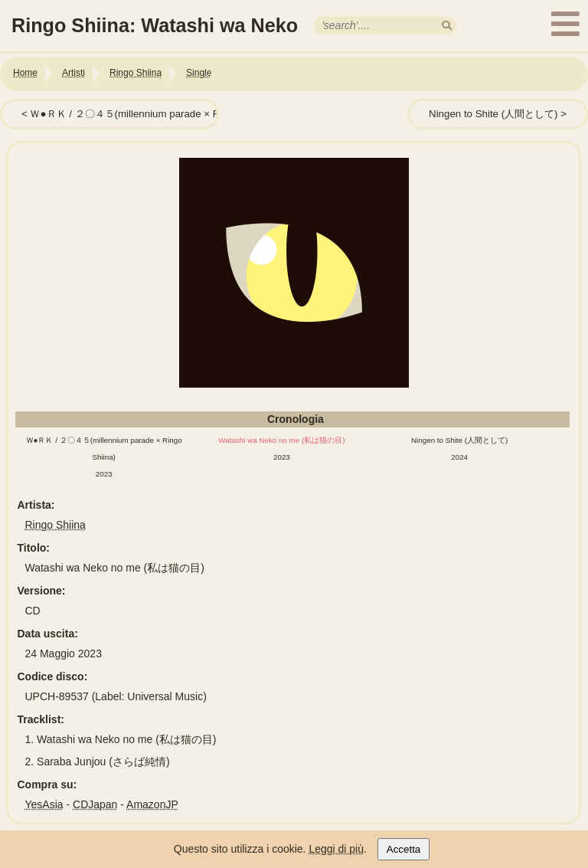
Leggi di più (336, 849)
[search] (447, 26)
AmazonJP (152, 804)
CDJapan (95, 804)
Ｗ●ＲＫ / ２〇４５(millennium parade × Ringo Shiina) (152, 114)
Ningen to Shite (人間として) (493, 114)
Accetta (403, 849)
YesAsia (44, 804)
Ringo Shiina (56, 525)
